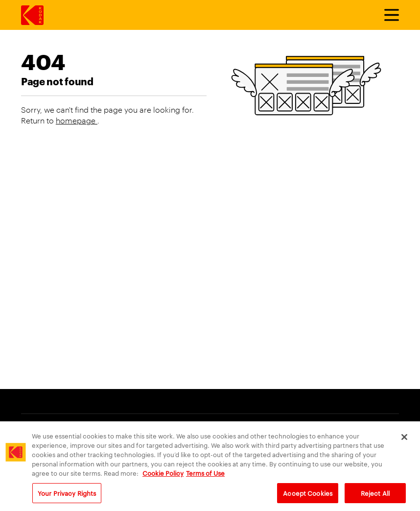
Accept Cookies (308, 496)
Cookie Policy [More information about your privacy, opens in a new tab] (163, 477)
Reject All (375, 496)
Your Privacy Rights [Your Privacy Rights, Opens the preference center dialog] (67, 496)
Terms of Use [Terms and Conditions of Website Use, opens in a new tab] (205, 477)
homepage (77, 120)
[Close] (404, 440)
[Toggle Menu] (387, 15)
